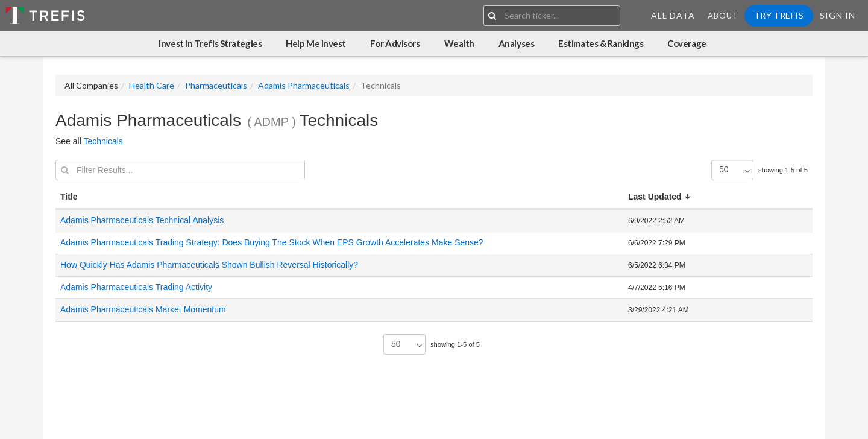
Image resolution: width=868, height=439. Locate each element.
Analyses (516, 43)
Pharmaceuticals (216, 85)
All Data (673, 15)
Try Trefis (779, 15)
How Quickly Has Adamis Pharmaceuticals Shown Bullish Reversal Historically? (209, 265)
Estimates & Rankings (601, 43)
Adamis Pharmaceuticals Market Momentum (143, 309)
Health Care (152, 85)
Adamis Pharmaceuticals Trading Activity (136, 287)
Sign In (838, 15)
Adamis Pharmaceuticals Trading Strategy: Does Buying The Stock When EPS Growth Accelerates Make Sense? (272, 242)
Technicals (103, 141)
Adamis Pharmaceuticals (304, 85)
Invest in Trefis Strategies (210, 43)
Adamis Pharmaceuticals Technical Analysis (142, 220)
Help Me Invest (316, 43)
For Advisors (395, 43)
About (723, 16)
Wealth (459, 43)
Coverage (687, 43)
